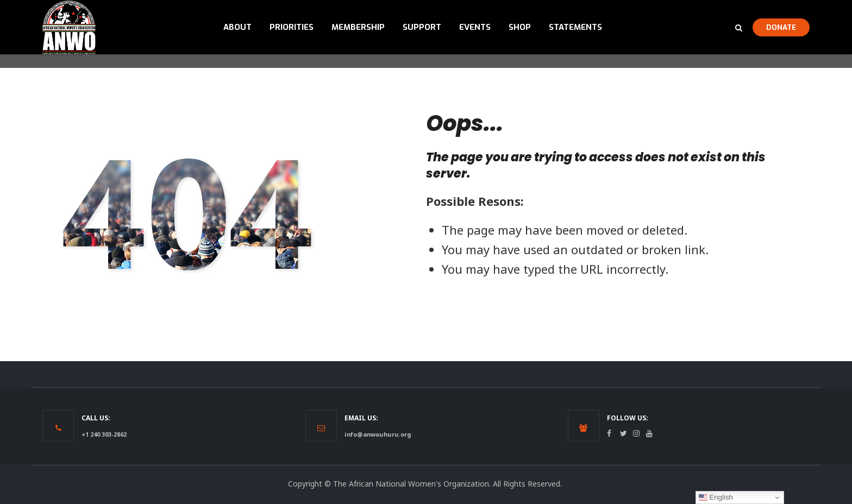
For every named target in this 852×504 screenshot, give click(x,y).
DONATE (781, 27)
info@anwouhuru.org (378, 434)
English (716, 497)
